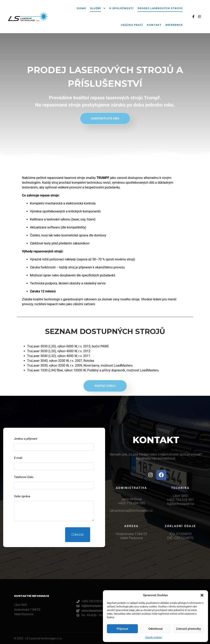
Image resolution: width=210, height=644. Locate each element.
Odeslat (78, 535)
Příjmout (122, 629)
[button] (202, 595)
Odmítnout (156, 629)
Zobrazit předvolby (189, 629)
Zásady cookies (153, 637)
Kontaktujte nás (105, 118)
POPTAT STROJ (105, 386)
